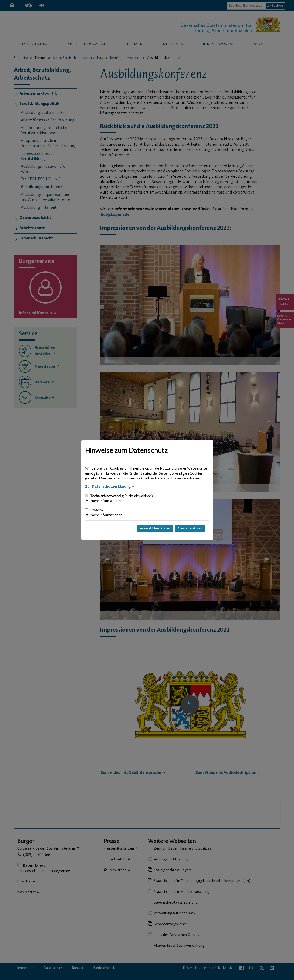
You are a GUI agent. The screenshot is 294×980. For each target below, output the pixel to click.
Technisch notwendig (119, 496)
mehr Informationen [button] (107, 501)
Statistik (94, 510)
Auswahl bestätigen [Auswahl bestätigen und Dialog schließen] (155, 528)
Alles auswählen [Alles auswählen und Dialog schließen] (190, 528)
